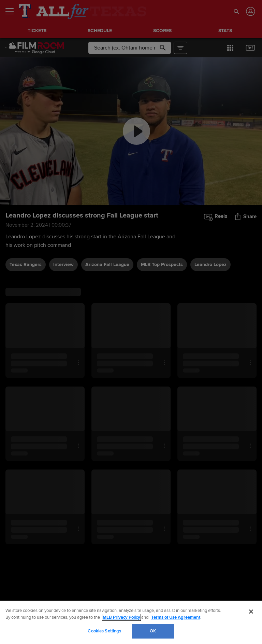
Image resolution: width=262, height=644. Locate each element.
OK (153, 631)
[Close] (251, 612)
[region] (131, 622)
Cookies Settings (104, 631)
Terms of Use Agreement (176, 617)
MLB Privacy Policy (121, 617)
